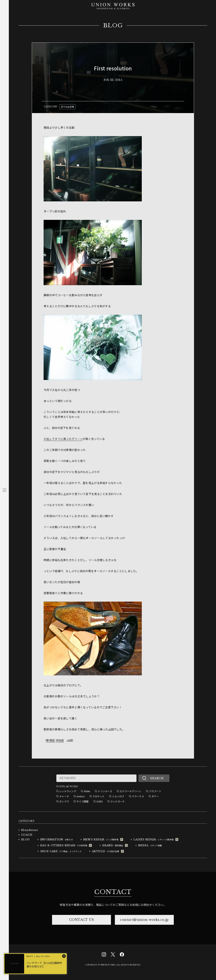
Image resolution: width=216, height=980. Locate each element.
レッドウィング (68, 791)
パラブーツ (155, 791)
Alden (87, 791)
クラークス (138, 796)
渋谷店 (60, 740)
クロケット (98, 796)
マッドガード (118, 801)
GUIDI (100, 801)
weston (81, 796)
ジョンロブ (118, 796)
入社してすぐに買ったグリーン (63, 439)
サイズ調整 (83, 801)
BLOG (113, 26)
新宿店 (51, 740)
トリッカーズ (105, 791)
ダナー (155, 796)
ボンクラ (64, 801)
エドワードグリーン (131, 791)
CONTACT (113, 892)
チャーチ (64, 796)
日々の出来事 (68, 107)
